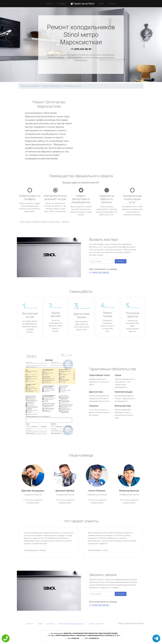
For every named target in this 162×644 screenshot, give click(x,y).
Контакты (112, 4)
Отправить (121, 261)
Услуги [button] (49, 4)
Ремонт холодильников (52, 86)
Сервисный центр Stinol (30, 86)
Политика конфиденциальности (71, 624)
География (62, 4)
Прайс (101, 4)
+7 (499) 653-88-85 (81, 49)
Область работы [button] (96, 624)
